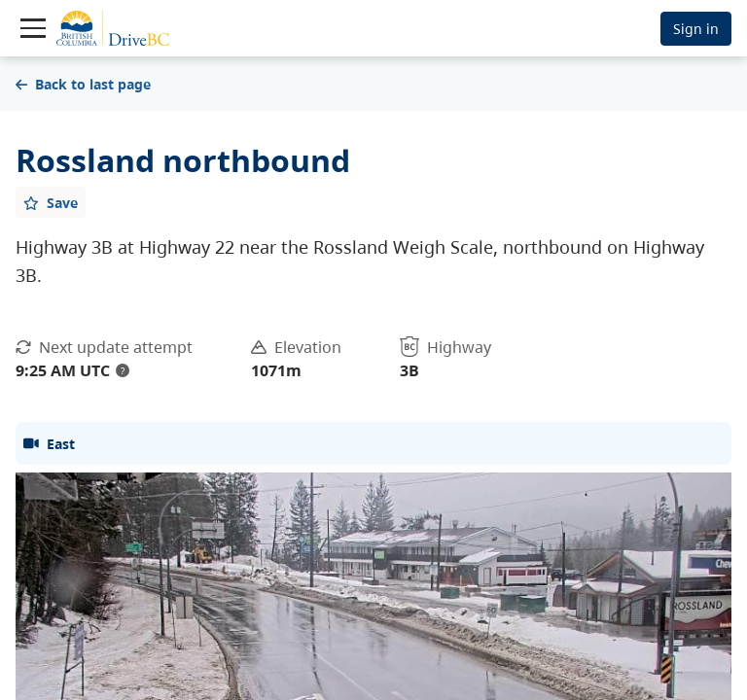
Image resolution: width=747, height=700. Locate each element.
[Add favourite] (51, 202)
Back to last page (83, 84)
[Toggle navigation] (33, 28)
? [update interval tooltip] (123, 370)
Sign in (696, 29)
